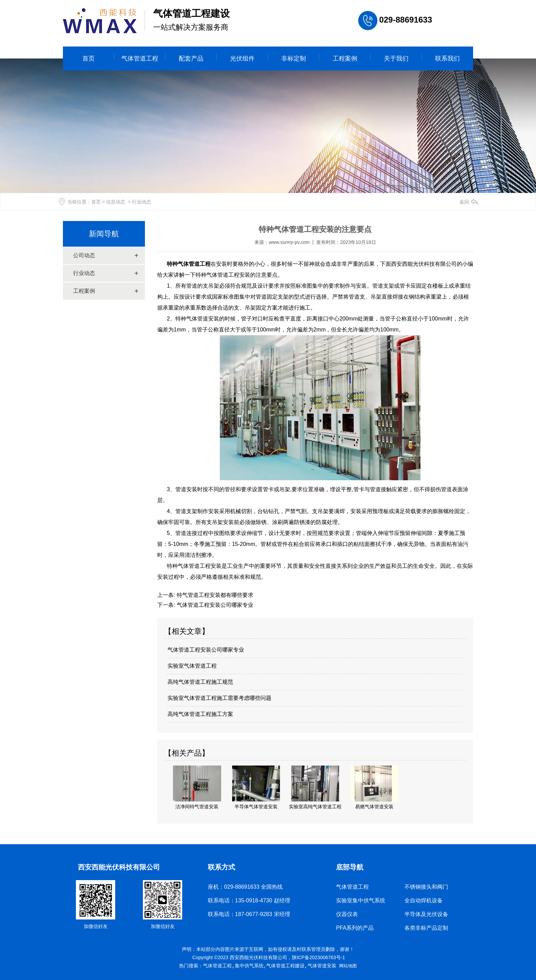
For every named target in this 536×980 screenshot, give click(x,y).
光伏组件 (242, 58)
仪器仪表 (347, 914)
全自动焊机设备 (424, 900)
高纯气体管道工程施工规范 (200, 682)
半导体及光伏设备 (426, 914)
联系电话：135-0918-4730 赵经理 (249, 900)
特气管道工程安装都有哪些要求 (214, 595)
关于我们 (396, 58)
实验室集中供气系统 (361, 900)
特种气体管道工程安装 (194, 566)
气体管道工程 (140, 58)
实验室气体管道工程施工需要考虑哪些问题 (219, 698)
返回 (464, 202)
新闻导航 (104, 234)
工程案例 (345, 58)
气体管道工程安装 (228, 275)
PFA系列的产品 (355, 928)
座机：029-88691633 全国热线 (245, 887)
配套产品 (191, 58)
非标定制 (294, 58)
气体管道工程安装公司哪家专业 (214, 605)
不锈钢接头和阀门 (426, 887)
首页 (89, 58)
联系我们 (447, 58)
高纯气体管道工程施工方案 (200, 714)
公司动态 (84, 255)
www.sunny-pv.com (289, 242)
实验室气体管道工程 (192, 666)
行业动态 (84, 273)
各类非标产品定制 (426, 928)
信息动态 (116, 202)
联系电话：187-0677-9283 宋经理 (249, 914)
